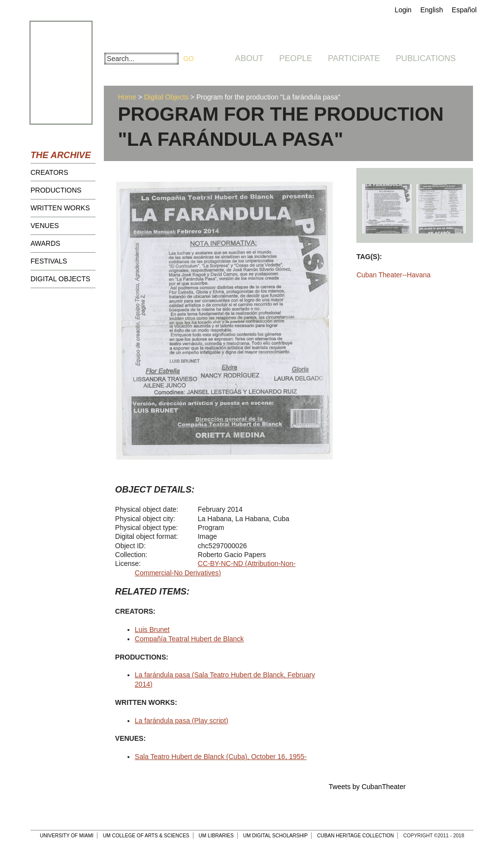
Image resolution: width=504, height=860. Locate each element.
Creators (49, 172)
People (296, 58)
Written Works (60, 208)
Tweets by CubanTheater (367, 787)
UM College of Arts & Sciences (146, 836)
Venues (45, 226)
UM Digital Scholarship (276, 836)
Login (403, 10)
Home (127, 97)
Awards (45, 243)
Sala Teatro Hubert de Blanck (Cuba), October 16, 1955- (221, 757)
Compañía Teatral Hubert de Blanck (189, 639)
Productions (56, 190)
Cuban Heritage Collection (355, 836)
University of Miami (67, 836)
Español (464, 10)
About (250, 58)
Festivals (49, 261)
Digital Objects (60, 279)
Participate (354, 58)
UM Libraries (216, 836)
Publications (426, 58)
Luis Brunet (152, 629)
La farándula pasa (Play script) (182, 721)
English (432, 10)
